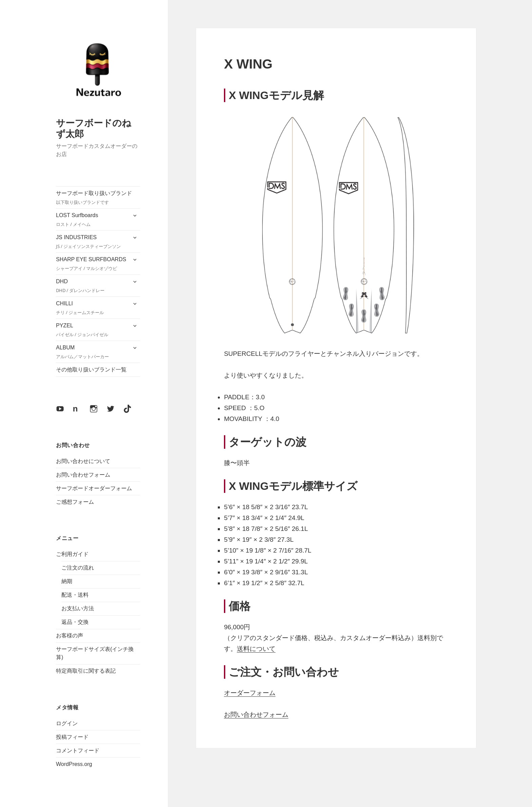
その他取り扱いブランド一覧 (91, 370)
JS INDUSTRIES (92, 242)
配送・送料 (75, 595)
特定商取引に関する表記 (86, 671)
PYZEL (92, 330)
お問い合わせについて (83, 461)
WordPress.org (74, 764)
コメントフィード (78, 751)
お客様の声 (70, 636)
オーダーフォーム (250, 693)
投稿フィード (72, 737)
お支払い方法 (78, 608)
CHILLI (92, 308)
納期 (67, 581)
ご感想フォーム (75, 502)
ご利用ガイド (72, 554)
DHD (92, 286)
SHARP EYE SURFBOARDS (92, 264)
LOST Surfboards (92, 220)
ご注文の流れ (78, 568)
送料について (256, 649)
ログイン (67, 723)
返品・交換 (75, 622)
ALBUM (92, 352)
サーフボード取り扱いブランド (98, 198)
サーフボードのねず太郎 (94, 128)
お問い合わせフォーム (83, 475)
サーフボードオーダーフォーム (94, 488)
